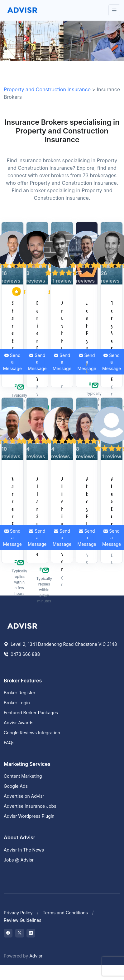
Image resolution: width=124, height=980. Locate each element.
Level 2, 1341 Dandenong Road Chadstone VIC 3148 (60, 644)
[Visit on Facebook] (8, 933)
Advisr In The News (24, 850)
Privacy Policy (18, 913)
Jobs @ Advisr (19, 860)
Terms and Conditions (65, 913)
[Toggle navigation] (114, 10)
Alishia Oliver (62, 524)
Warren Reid (12, 513)
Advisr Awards (19, 723)
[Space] (22, 625)
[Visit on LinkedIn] (31, 933)
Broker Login (17, 703)
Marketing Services (27, 764)
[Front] (22, 10)
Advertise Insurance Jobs (30, 806)
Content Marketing (23, 776)
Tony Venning (112, 341)
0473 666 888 (22, 654)
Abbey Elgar (87, 513)
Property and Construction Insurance (47, 89)
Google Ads (16, 786)
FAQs (9, 743)
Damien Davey (37, 341)
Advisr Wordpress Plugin (29, 816)
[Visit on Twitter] (20, 933)
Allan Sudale (37, 516)
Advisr (36, 956)
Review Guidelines (23, 920)
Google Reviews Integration (32, 733)
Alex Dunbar (112, 513)
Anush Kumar (62, 337)
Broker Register (20, 693)
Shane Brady (12, 337)
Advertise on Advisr (24, 796)
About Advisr (19, 837)
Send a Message (37, 362)
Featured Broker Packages (31, 713)
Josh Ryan (87, 329)
